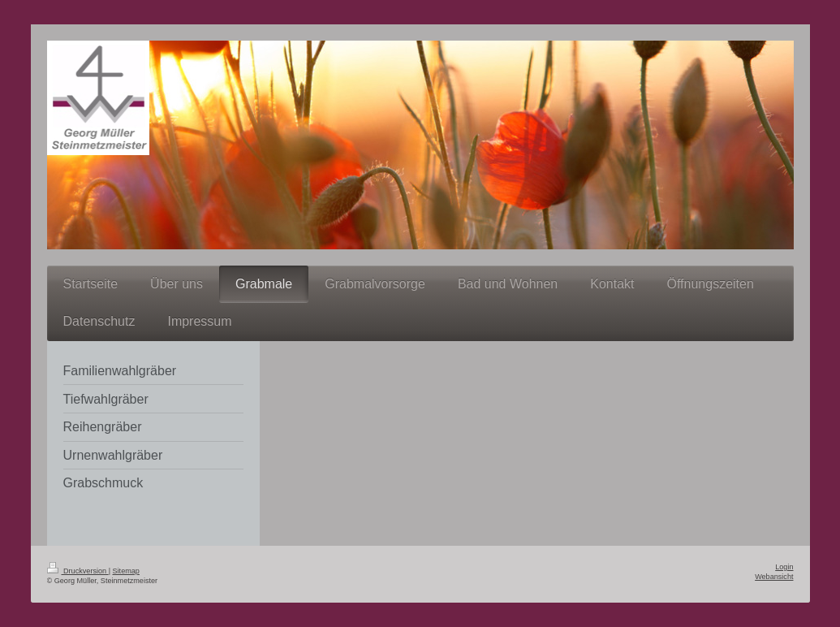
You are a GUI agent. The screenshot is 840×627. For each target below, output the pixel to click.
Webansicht (774, 577)
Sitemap (126, 571)
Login (784, 567)
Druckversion (78, 571)
